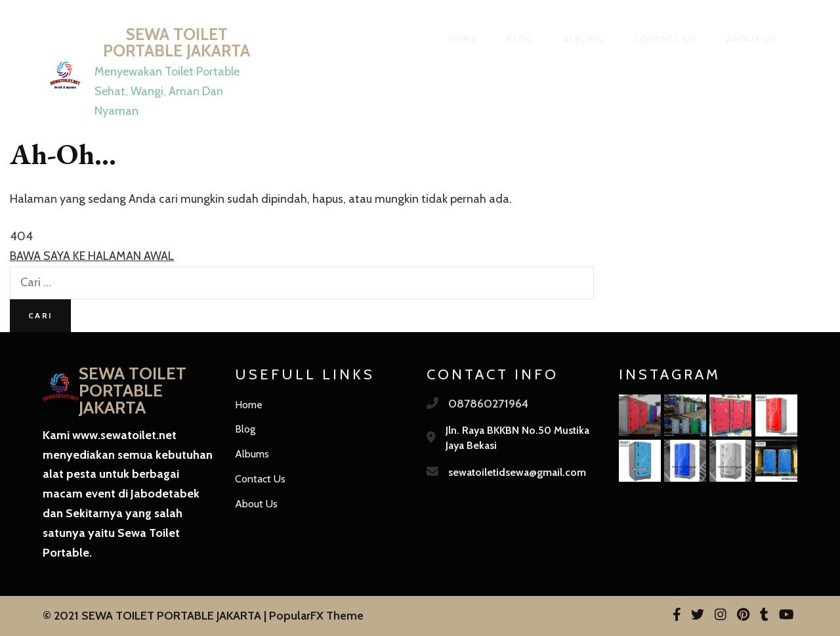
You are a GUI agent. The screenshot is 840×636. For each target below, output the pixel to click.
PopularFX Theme (316, 616)
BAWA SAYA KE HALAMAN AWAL (92, 256)
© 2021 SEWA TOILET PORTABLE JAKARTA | (156, 616)
